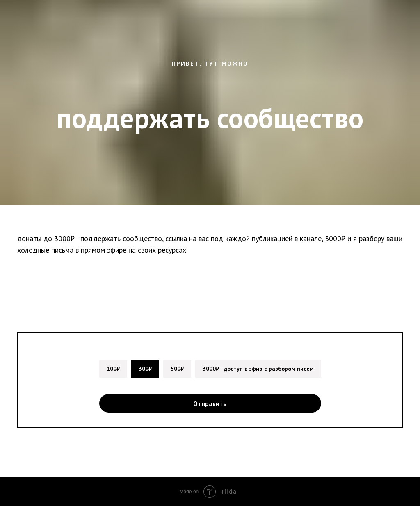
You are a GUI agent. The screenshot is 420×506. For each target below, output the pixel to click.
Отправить (210, 403)
